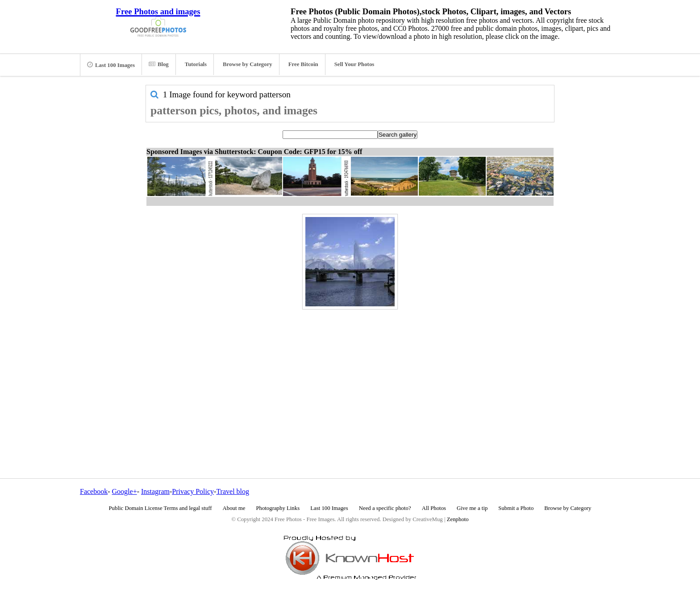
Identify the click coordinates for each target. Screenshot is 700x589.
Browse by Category (248, 64)
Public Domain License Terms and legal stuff (160, 508)
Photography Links (278, 508)
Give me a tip (472, 508)
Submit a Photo (516, 508)
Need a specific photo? (385, 508)
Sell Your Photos (354, 64)
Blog (159, 64)
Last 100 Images (111, 65)
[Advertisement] (350, 375)
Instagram (155, 491)
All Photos (434, 508)
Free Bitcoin (303, 64)
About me (234, 508)
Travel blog (233, 491)
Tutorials (196, 64)
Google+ (125, 491)
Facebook (94, 491)
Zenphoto (458, 519)
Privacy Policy (193, 491)
